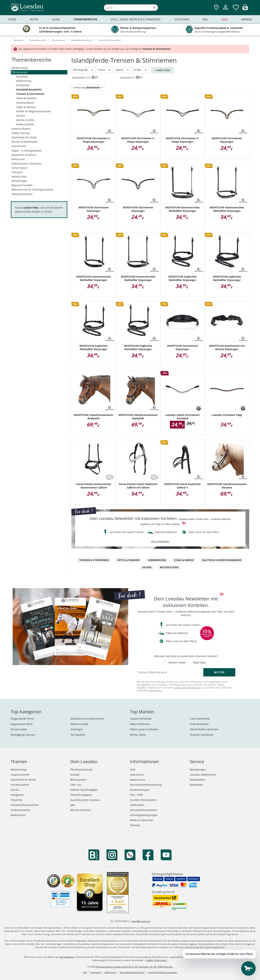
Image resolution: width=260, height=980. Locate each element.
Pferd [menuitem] (12, 19)
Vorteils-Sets (19, 177)
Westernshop (20, 68)
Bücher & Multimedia (24, 142)
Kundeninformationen (143, 800)
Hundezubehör (20, 785)
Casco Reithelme (200, 719)
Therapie (17, 172)
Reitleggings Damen (23, 735)
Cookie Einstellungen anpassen (163, 972)
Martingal (76, 729)
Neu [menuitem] (205, 19)
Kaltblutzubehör (20, 810)
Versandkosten (67, 957)
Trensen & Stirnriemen (30, 94)
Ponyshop (22, 76)
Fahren (15, 790)
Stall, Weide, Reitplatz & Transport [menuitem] (136, 19)
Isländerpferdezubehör (25, 805)
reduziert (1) (127, 78)
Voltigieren (17, 795)
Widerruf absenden (142, 820)
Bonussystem (78, 780)
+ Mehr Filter (162, 70)
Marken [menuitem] (247, 19)
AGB (133, 770)
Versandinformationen (144, 810)
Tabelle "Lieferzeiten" (157, 960)
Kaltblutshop (24, 81)
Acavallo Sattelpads (202, 735)
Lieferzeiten (137, 805)
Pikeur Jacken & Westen (144, 729)
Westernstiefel (79, 724)
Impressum (137, 775)
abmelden (156, 690)
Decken (21, 116)
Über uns (76, 785)
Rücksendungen (140, 790)
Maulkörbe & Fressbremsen (87, 719)
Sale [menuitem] (225, 19)
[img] (245, 9)
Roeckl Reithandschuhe (204, 729)
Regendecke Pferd (22, 724)
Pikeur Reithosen (140, 724)
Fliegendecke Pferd (22, 719)
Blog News (200, 663)
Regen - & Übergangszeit (27, 151)
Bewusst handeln (22, 185)
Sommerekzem (25, 103)
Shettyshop (23, 85)
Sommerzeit (19, 146)
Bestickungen (198, 770)
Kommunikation (21, 129)
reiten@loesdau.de (141, 921)
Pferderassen (20, 72)
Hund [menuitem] (56, 19)
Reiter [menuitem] (34, 19)
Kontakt (75, 775)
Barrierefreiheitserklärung (146, 785)
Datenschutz (138, 780)
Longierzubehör (20, 775)
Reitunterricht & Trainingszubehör (32, 190)
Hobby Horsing (20, 133)
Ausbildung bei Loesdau (85, 800)
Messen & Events (81, 810)
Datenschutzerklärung (187, 688)
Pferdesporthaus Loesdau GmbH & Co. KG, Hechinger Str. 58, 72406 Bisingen (134, 967)
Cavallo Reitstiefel (141, 719)
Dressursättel (19, 729)
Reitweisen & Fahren (24, 155)
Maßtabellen (197, 780)
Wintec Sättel (138, 735)
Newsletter (196, 785)
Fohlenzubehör (25, 124)
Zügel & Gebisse (26, 107)
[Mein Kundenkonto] (226, 10)
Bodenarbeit (18, 815)
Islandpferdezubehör (29, 89)
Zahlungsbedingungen (144, 815)
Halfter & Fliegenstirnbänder (34, 111)
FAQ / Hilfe (136, 795)
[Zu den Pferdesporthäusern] (216, 7)
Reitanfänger (19, 181)
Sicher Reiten (20, 168)
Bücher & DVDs (25, 120)
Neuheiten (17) (82, 78)
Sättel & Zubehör (26, 98)
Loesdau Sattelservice (203, 775)
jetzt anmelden (160, 541)
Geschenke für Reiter (24, 137)
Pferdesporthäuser (82, 770)
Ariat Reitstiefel (199, 724)
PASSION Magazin (81, 795)
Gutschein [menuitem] (182, 19)
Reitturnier (18, 159)
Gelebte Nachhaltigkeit (84, 790)
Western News (177, 663)
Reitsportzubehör (22, 194)
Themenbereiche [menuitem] (85, 19)
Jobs (73, 805)
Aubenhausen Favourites (27, 164)
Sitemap (135, 825)
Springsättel (78, 735)
